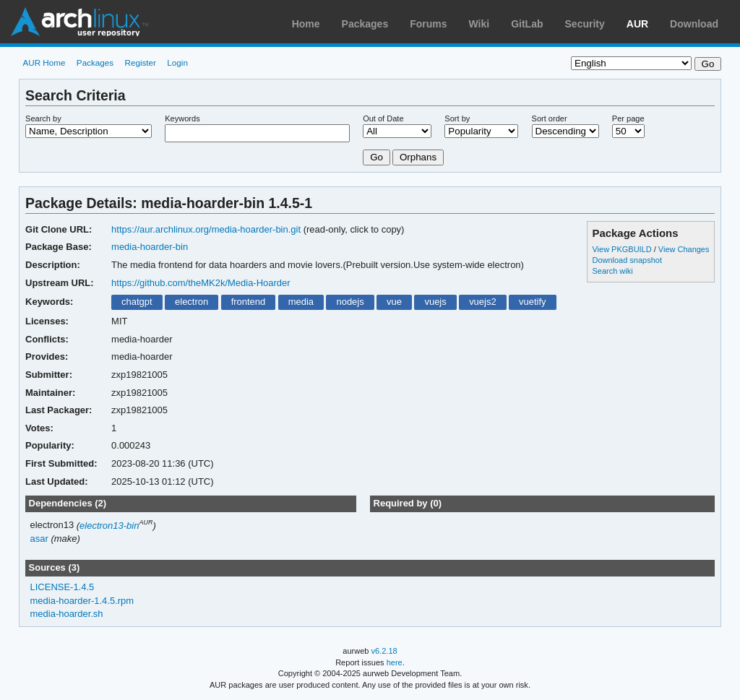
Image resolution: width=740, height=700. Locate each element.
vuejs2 (483, 302)
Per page (628, 118)
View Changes (684, 249)
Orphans (418, 157)
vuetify (533, 302)
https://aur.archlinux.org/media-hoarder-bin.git (206, 229)
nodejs (350, 302)
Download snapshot (627, 260)
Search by (43, 118)
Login (177, 62)
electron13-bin (109, 526)
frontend (249, 302)
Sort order (550, 118)
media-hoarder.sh (67, 614)
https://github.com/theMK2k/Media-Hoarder (201, 283)
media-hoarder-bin (150, 247)
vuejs (435, 302)
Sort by (457, 118)
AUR (637, 24)
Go (377, 157)
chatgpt (137, 302)
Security (585, 24)
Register (140, 62)
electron (192, 302)
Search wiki (612, 271)
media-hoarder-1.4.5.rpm (82, 601)
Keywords (182, 118)
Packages (365, 24)
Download (694, 24)
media (301, 302)
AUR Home (44, 62)
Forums (428, 24)
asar (39, 539)
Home (306, 24)
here (395, 662)
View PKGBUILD (623, 249)
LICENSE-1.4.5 (63, 587)
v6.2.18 (384, 651)
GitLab (527, 24)
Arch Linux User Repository (79, 22)
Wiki (479, 24)
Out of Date (383, 118)
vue (394, 302)
